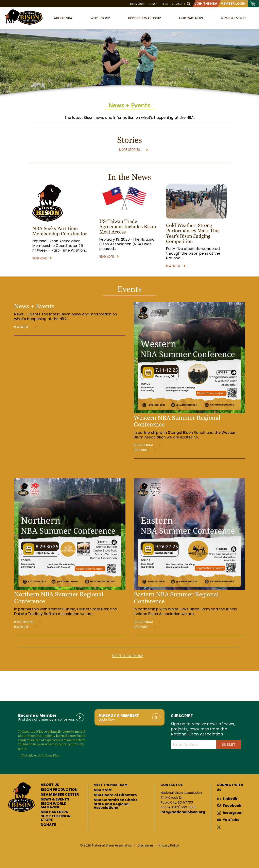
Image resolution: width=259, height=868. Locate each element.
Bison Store (137, 4)
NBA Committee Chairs (116, 800)
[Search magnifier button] (189, 4)
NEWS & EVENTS (55, 799)
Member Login (233, 4)
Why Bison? (100, 18)
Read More (40, 258)
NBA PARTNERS (54, 812)
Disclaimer (145, 845)
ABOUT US (50, 785)
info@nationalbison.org (183, 812)
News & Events (234, 18)
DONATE (48, 825)
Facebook (232, 806)
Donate (153, 4)
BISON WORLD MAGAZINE (54, 805)
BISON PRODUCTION (59, 790)
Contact (177, 4)
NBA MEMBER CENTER (60, 795)
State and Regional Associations (112, 806)
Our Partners (191, 18)
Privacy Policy (169, 845)
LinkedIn (231, 799)
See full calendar (127, 656)
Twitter (220, 827)
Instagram (233, 813)
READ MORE (21, 327)
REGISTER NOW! (143, 445)
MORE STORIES (129, 149)
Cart (253, 4)
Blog (165, 4)
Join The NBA (206, 4)
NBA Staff (103, 790)
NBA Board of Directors (115, 795)
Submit (229, 745)
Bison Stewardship (144, 18)
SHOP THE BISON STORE (56, 818)
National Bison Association (23, 17)
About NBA (63, 18)
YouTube (231, 820)
